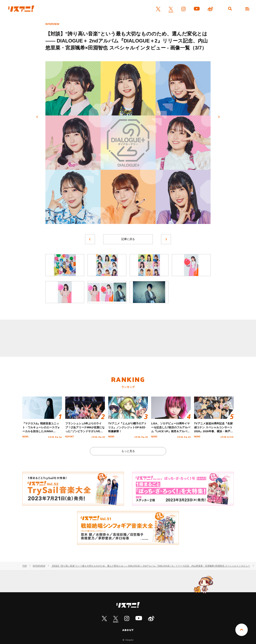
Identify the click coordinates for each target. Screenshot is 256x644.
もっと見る (128, 451)
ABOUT (128, 630)
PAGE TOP (242, 630)
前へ (37, 117)
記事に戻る (128, 239)
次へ (219, 117)
